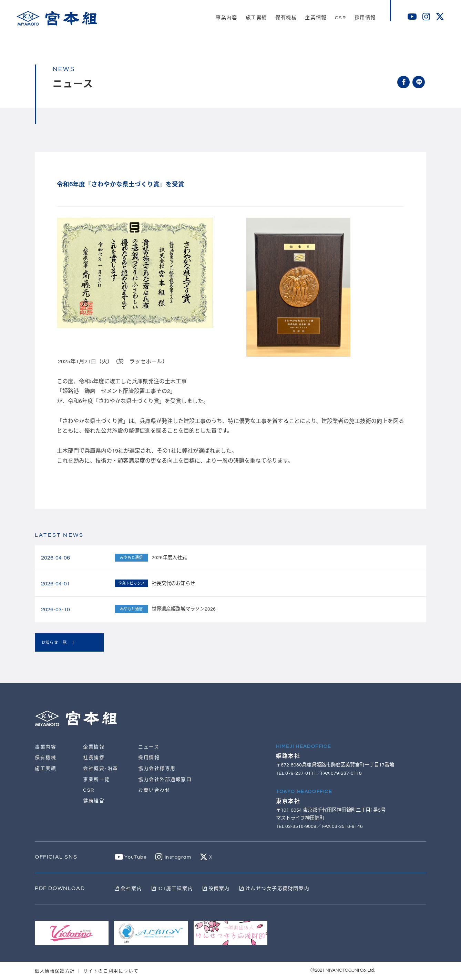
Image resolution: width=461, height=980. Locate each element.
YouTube (131, 857)
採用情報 (149, 758)
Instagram (174, 857)
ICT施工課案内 (173, 889)
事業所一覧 (96, 779)
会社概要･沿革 (101, 769)
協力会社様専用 (157, 769)
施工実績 (45, 769)
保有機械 (45, 758)
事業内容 (45, 747)
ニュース (149, 747)
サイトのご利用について (111, 971)
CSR (89, 790)
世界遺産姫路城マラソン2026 (184, 609)
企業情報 (94, 747)
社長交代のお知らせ (173, 583)
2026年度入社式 (169, 558)
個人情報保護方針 (55, 971)
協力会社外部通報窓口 (165, 779)
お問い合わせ (154, 790)
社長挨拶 (94, 758)
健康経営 (94, 801)
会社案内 (129, 889)
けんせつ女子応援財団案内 (276, 889)
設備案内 (217, 889)
